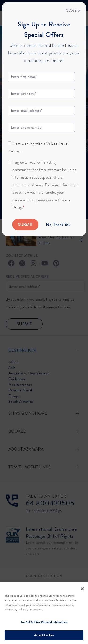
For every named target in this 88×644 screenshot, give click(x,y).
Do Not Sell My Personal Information (44, 622)
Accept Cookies (44, 635)
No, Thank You (58, 225)
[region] (44, 613)
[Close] (73, 11)
